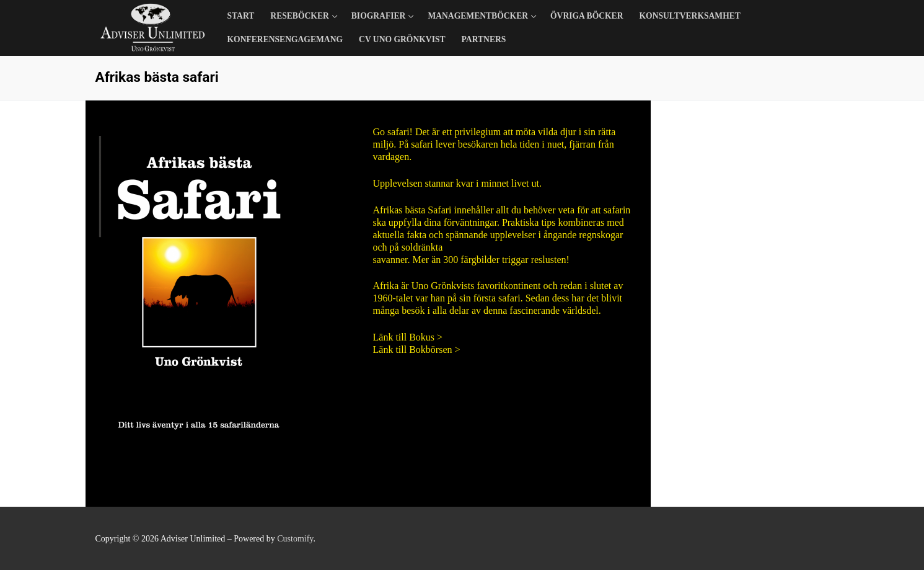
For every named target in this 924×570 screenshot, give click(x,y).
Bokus (422, 337)
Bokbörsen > (434, 350)
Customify (295, 539)
